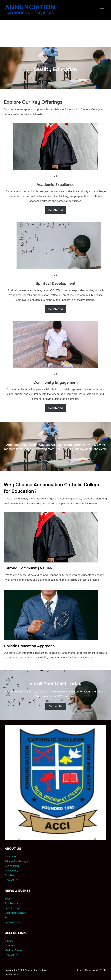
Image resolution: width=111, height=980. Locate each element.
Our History (11, 870)
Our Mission (12, 866)
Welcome (10, 856)
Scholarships (12, 922)
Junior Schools (14, 908)
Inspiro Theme (84, 970)
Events (9, 899)
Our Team (10, 875)
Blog (7, 917)
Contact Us (11, 880)
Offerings (10, 945)
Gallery (9, 941)
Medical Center (14, 950)
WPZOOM (101, 970)
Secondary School (16, 913)
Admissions (11, 903)
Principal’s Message (16, 861)
